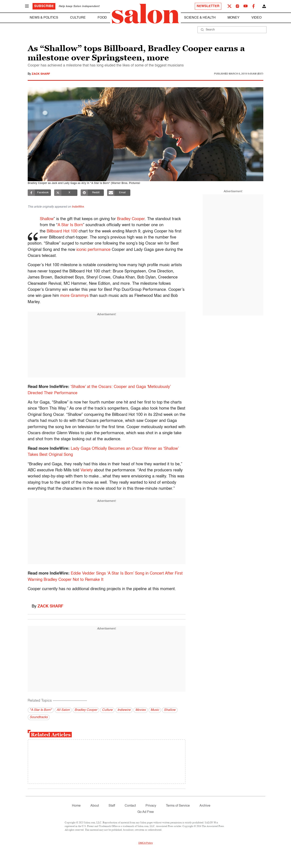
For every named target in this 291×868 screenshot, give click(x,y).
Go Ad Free (146, 812)
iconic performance (93, 250)
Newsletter (208, 6)
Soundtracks (39, 717)
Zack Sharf (41, 74)
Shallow (47, 219)
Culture (78, 18)
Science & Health (200, 18)
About (95, 806)
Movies (141, 710)
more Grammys (74, 296)
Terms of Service (178, 806)
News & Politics (44, 18)
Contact (130, 806)
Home (76, 806)
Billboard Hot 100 (62, 231)
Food (102, 18)
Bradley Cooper (131, 219)
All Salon (63, 710)
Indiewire (124, 710)
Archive (205, 806)
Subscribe (44, 6)
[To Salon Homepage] (145, 14)
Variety (87, 470)
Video (256, 18)
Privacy (151, 806)
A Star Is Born (71, 225)
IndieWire (78, 207)
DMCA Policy (146, 843)
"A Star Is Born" (41, 710)
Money (234, 18)
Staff (112, 806)
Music (155, 710)
